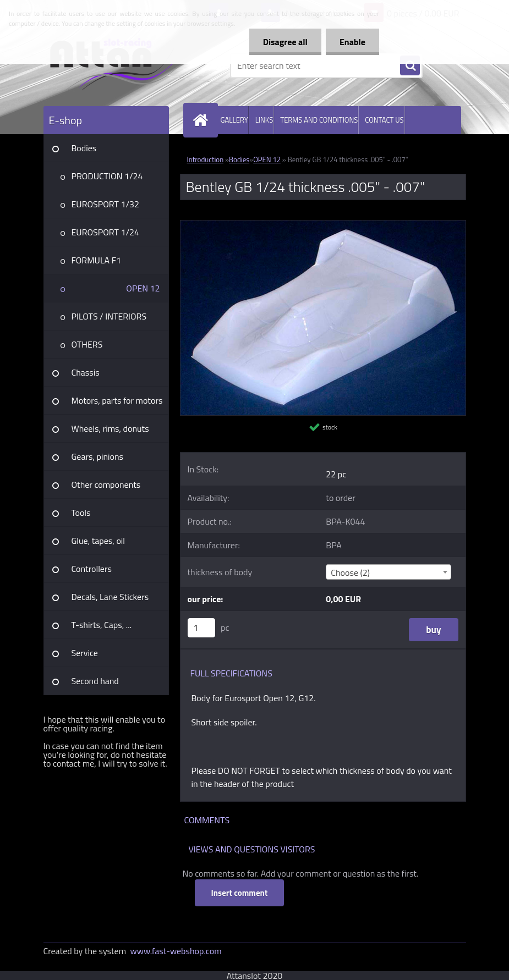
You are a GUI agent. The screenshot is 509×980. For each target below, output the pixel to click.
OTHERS (87, 344)
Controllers (92, 569)
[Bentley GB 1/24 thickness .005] (323, 225)
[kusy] (201, 628)
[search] (410, 66)
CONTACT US (384, 120)
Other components (106, 485)
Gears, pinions (98, 456)
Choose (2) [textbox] (350, 572)
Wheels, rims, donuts (110, 428)
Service (85, 653)
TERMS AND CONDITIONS (319, 120)
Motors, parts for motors (117, 400)
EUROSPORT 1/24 (105, 232)
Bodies (84, 148)
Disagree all (285, 42)
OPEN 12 (143, 288)
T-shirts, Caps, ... (102, 625)
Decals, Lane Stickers (110, 597)
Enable (352, 42)
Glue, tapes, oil (98, 541)
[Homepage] (203, 120)
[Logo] (119, 65)
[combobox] (388, 572)
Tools (81, 513)
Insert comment (240, 893)
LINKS (264, 120)
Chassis (86, 372)
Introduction (206, 159)
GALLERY (234, 120)
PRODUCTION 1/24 (107, 176)
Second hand (95, 681)
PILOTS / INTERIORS (109, 316)
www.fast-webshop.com (176, 951)
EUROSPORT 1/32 (105, 204)
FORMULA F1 (97, 260)
